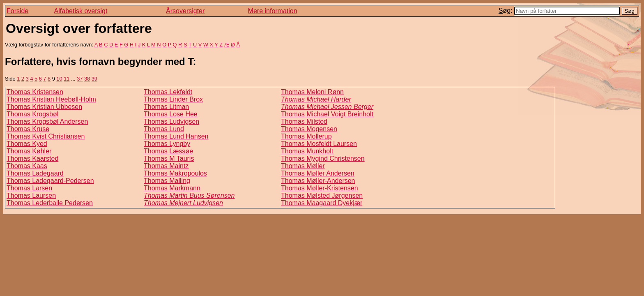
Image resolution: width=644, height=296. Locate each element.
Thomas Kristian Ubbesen (44, 107)
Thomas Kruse (28, 129)
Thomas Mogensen (309, 129)
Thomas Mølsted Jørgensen (322, 195)
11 (67, 79)
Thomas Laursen (31, 195)
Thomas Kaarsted (32, 158)
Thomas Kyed (27, 144)
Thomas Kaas (27, 166)
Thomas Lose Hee (171, 114)
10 (59, 79)
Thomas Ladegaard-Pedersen (50, 181)
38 (87, 79)
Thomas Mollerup (306, 136)
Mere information (273, 11)
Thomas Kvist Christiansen (46, 136)
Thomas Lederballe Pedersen (50, 203)
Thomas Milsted (304, 121)
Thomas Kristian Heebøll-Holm (51, 99)
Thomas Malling (167, 181)
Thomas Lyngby (167, 144)
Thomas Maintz (166, 166)
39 (94, 79)
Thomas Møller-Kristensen (320, 188)
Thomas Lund (164, 129)
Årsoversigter (185, 11)
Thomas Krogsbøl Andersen (47, 121)
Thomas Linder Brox (173, 99)
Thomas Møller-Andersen (318, 181)
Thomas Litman (166, 107)
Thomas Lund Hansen (176, 136)
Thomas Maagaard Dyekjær (322, 203)
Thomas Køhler (29, 151)
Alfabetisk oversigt (81, 11)
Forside (17, 11)
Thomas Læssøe (168, 151)
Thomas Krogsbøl (32, 114)
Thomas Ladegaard (35, 173)
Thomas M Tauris (169, 158)
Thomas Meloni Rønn (312, 92)
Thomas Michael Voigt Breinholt (327, 114)
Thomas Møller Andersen (318, 173)
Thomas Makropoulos (175, 173)
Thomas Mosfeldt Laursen (319, 144)
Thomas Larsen (29, 188)
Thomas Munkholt (307, 151)
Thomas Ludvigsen (171, 121)
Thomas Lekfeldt (168, 92)
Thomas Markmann (172, 188)
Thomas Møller (303, 166)
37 (80, 79)
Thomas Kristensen (35, 92)
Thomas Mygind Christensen (323, 158)
